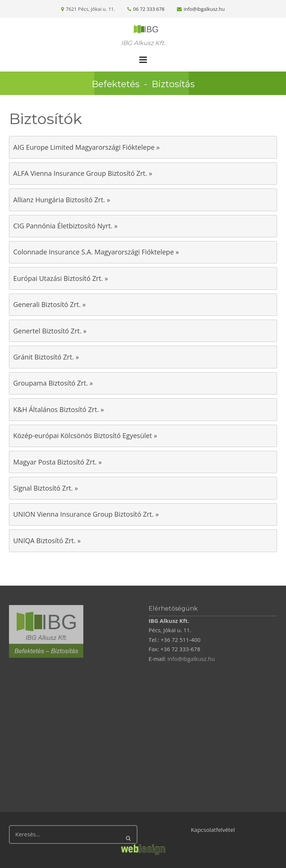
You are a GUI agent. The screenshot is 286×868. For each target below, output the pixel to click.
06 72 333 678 (149, 9)
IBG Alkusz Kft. (143, 43)
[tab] (143, 147)
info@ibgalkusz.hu (204, 9)
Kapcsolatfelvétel (213, 830)
